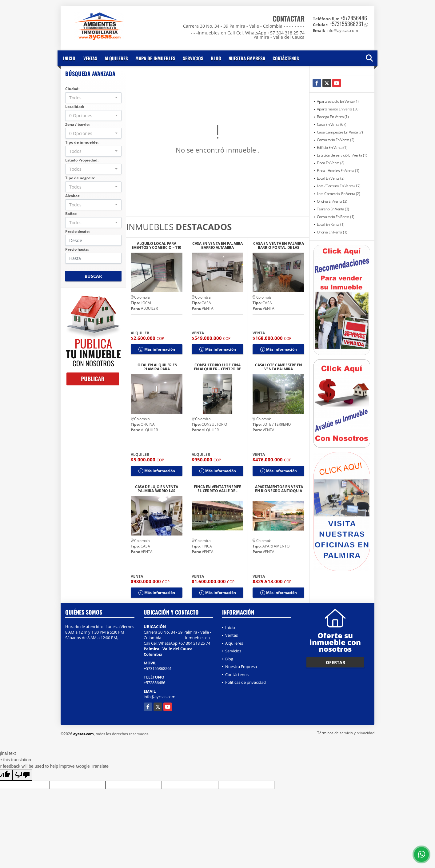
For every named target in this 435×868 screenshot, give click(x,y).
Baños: (71, 214)
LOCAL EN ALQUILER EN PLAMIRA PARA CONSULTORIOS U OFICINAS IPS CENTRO (156, 367)
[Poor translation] (22, 775)
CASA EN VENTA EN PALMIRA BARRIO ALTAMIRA (217, 245)
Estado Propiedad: (82, 160)
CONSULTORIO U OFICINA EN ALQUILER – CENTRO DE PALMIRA (217, 367)
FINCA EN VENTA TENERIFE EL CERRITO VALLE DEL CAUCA (217, 489)
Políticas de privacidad (245, 682)
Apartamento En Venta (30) (338, 109)
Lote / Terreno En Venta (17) (339, 186)
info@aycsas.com (160, 697)
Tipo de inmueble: (82, 142)
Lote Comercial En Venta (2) (339, 194)
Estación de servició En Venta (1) (342, 155)
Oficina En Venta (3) (332, 201)
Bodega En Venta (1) (333, 117)
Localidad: (75, 107)
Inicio (69, 58)
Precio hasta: (77, 249)
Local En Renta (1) (331, 224)
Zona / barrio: (77, 124)
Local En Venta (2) (331, 178)
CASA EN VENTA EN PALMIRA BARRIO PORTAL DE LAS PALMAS (278, 245)
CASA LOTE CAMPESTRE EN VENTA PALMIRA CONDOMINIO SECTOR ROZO (279, 367)
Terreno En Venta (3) (333, 209)
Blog (216, 58)
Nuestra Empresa (247, 58)
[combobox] (93, 98)
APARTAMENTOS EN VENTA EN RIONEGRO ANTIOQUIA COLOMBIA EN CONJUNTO (278, 489)
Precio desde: (77, 231)
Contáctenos (286, 58)
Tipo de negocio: (80, 178)
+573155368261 (347, 24)
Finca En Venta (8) (331, 163)
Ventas (90, 58)
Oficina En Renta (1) (332, 232)
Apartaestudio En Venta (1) (338, 101)
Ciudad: (72, 89)
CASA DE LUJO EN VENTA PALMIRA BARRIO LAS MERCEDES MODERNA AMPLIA (157, 489)
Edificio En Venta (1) (332, 147)
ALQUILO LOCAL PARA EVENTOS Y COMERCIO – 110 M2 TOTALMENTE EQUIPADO (156, 245)
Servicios (193, 58)
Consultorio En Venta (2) (336, 140)
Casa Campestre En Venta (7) (340, 132)
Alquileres (116, 58)
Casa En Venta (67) (332, 124)
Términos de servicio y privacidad (346, 733)
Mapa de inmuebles (155, 58)
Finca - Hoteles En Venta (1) (338, 171)
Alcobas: (73, 196)
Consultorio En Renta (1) (336, 217)
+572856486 (354, 18)
